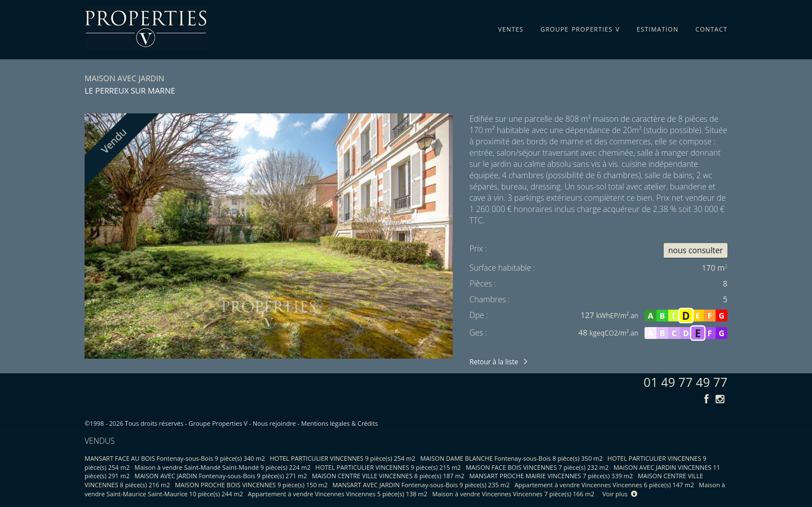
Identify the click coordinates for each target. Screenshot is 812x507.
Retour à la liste (494, 362)
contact (711, 27)
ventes (511, 27)
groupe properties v (580, 27)
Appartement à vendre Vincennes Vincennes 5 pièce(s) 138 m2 (338, 494)
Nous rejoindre (274, 423)
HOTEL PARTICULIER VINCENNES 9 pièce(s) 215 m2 (388, 467)
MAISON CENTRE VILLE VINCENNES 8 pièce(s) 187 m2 (388, 476)
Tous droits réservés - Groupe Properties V (186, 423)
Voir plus (620, 494)
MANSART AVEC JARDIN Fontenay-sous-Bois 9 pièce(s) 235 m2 (421, 485)
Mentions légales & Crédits (339, 423)
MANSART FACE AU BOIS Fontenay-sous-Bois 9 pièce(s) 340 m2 (175, 458)
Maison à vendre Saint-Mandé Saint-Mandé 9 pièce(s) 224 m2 (223, 467)
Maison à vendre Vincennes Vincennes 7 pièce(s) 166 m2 (513, 494)
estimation (657, 27)
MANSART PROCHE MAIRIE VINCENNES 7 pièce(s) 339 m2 (551, 476)
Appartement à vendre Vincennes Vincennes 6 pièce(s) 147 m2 (604, 485)
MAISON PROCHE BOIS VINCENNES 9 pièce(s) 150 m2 (251, 485)
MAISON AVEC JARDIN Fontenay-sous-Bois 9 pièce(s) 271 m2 (221, 476)
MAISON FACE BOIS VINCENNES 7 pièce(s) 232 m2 (537, 467)
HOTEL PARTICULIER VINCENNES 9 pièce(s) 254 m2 (343, 458)
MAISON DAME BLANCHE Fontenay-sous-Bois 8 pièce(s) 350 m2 (511, 458)
